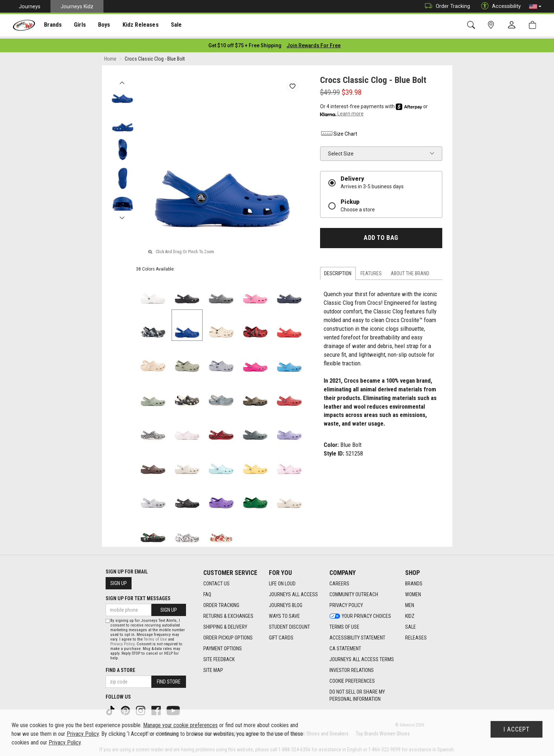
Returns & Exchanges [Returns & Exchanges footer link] (228, 614)
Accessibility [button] (499, 6)
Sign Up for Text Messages (138, 596)
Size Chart (339, 132)
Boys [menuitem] (102, 26)
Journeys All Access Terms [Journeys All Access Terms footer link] (362, 657)
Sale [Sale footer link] (411, 625)
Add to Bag (381, 236)
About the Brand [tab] (410, 271)
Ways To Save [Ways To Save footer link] (284, 614)
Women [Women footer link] (413, 592)
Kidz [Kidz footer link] (410, 614)
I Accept (517, 729)
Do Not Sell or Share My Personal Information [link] (357, 693)
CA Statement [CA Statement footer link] (345, 646)
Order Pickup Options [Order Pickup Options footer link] (228, 636)
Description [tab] (338, 271)
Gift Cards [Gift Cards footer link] (281, 636)
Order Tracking (446, 6)
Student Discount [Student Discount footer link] (289, 625)
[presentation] (52, 25)
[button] (535, 6)
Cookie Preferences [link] (352, 679)
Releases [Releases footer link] (416, 636)
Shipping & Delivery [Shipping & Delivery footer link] (225, 625)
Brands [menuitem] (52, 26)
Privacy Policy (122, 642)
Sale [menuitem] (173, 26)
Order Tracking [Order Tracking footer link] (221, 603)
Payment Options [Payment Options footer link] (223, 646)
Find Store (169, 680)
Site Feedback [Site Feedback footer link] (219, 657)
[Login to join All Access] (245, 43)
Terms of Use (155, 637)
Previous (122, 79)
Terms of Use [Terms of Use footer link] (344, 625)
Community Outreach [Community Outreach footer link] (354, 592)
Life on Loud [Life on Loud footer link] (282, 581)
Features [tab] (371, 271)
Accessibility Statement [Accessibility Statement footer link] (357, 636)
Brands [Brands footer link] (414, 581)
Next (122, 214)
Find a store (120, 668)
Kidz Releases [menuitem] (138, 26)
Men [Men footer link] (410, 603)
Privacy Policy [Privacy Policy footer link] (346, 603)
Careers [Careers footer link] (339, 581)
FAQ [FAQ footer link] (207, 592)
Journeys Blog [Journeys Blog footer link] (286, 603)
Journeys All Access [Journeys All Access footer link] (293, 592)
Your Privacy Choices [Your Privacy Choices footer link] (360, 614)
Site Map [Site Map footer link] (213, 668)
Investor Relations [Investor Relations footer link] (352, 668)
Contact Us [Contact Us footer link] (216, 581)
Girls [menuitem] (78, 26)
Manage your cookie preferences (180, 725)
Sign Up (119, 581)
